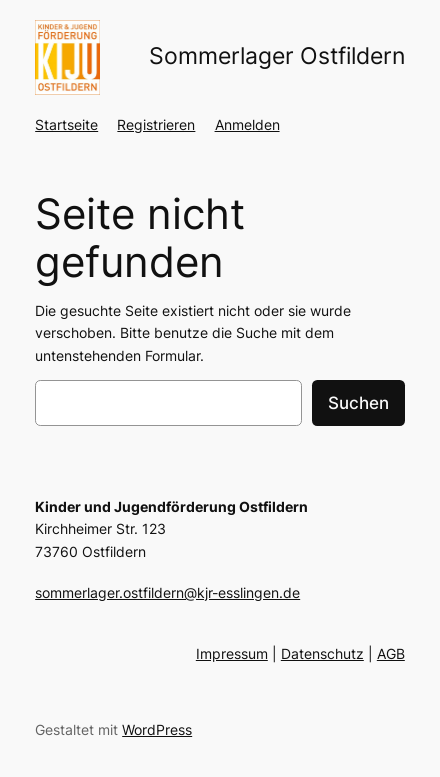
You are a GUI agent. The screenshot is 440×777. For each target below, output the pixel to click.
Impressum (232, 653)
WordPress (157, 729)
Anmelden (247, 124)
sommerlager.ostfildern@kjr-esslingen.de (167, 592)
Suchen (358, 403)
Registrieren (156, 124)
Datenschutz (322, 653)
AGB (391, 653)
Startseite (66, 124)
